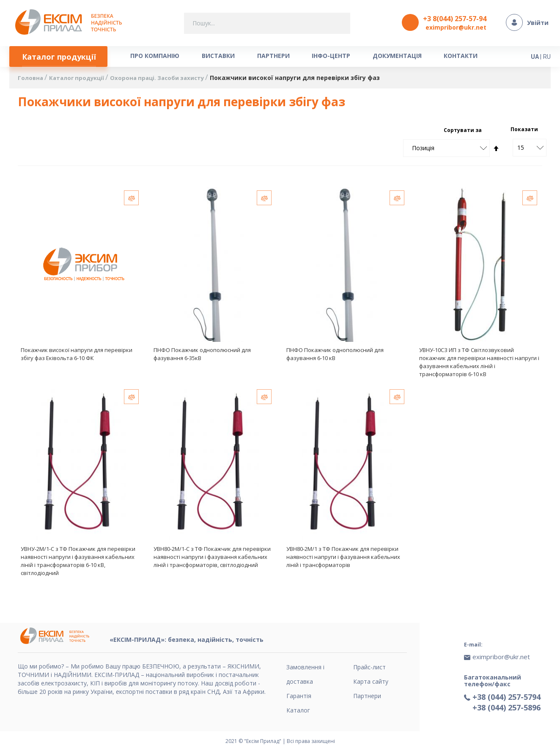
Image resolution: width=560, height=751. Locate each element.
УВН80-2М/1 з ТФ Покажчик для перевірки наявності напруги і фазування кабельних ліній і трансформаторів (343, 559)
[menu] (257, 57)
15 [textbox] (521, 149)
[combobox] (267, 23)
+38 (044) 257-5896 (506, 703)
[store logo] (71, 23)
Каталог (298, 710)
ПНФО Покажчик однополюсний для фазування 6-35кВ (202, 356)
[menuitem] (60, 57)
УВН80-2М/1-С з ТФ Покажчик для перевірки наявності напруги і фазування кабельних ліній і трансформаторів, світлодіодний (212, 559)
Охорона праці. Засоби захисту (166, 80)
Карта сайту (371, 681)
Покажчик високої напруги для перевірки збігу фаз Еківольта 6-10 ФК (77, 356)
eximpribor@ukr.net (456, 27)
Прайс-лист (369, 667)
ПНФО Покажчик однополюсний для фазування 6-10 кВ (335, 356)
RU (547, 56)
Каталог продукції (81, 80)
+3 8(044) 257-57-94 (455, 19)
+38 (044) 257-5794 (506, 692)
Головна (32, 80)
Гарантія (299, 696)
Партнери (367, 696)
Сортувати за (463, 132)
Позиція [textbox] (423, 150)
